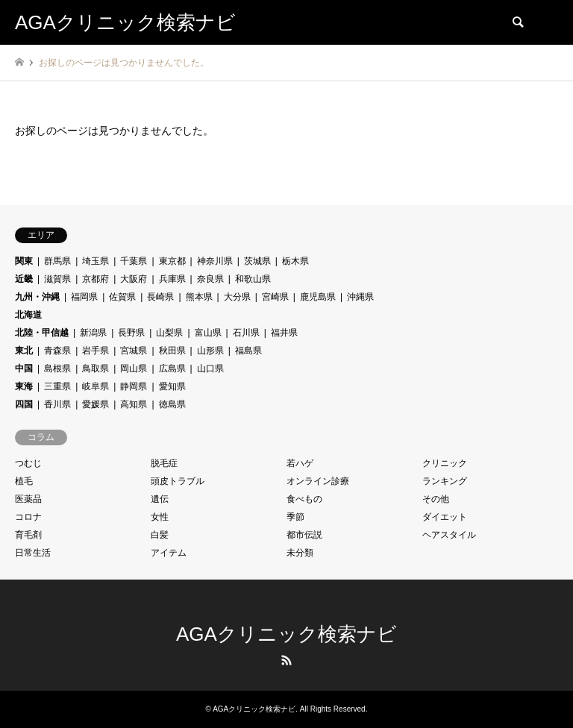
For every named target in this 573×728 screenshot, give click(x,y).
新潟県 (93, 333)
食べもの (304, 499)
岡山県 (134, 368)
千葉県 (134, 261)
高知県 (134, 404)
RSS (286, 660)
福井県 (284, 333)
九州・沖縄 (37, 297)
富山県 (208, 333)
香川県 (57, 404)
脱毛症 (164, 463)
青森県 (57, 351)
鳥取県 (95, 368)
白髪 (160, 535)
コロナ (28, 517)
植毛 (24, 481)
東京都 (172, 261)
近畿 (24, 279)
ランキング (445, 481)
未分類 (300, 553)
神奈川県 (215, 261)
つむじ (28, 463)
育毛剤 (28, 535)
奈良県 (210, 279)
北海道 (28, 315)
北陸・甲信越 (42, 333)
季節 (295, 517)
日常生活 (33, 553)
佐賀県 (122, 297)
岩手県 (95, 351)
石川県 (246, 333)
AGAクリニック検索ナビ (286, 634)
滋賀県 (57, 279)
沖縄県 (360, 297)
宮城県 (134, 351)
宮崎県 (275, 297)
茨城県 (257, 261)
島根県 (57, 368)
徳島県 (172, 404)
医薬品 (28, 499)
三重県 (57, 386)
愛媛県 (95, 404)
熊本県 (199, 297)
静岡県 (134, 386)
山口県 (210, 368)
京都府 (95, 279)
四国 (24, 404)
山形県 (210, 351)
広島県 (172, 368)
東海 (24, 386)
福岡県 (84, 297)
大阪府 (134, 279)
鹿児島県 (318, 297)
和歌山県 (253, 279)
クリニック (445, 463)
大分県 (237, 297)
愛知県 (172, 386)
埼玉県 (95, 261)
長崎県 (160, 297)
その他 (436, 499)
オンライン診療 (318, 481)
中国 (24, 368)
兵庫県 (172, 279)
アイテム (169, 553)
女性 (160, 517)
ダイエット (445, 517)
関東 (24, 261)
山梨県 (169, 333)
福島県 (248, 351)
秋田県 (172, 351)
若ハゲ (300, 463)
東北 (24, 351)
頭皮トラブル (178, 481)
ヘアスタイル (449, 535)
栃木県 (295, 261)
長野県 (131, 333)
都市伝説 (304, 535)
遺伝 (160, 499)
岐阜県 (95, 386)
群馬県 (57, 261)
